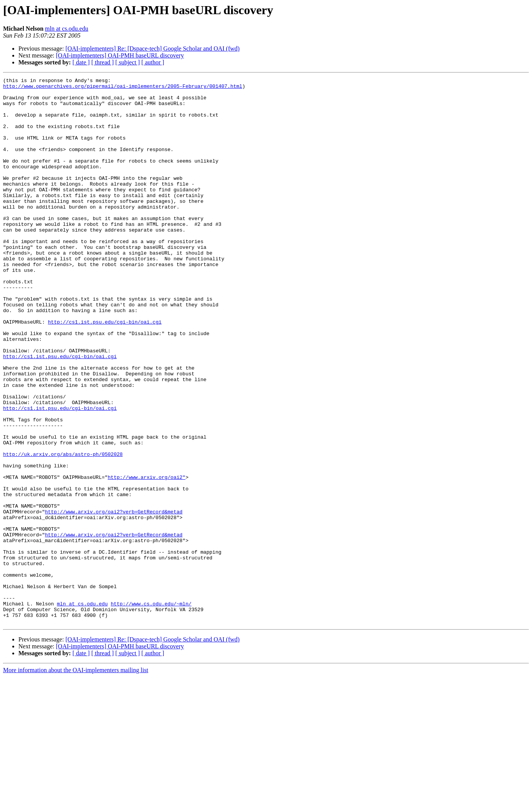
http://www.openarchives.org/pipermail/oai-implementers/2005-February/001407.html (123, 88)
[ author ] (153, 62)
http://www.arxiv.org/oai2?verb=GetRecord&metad (114, 599)
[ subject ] (128, 62)
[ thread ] (103, 62)
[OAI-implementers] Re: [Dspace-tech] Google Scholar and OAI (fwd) (153, 49)
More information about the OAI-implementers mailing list (76, 779)
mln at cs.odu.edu (66, 29)
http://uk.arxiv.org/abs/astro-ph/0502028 (63, 530)
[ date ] (81, 62)
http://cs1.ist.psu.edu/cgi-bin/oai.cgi (105, 371)
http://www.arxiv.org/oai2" (147, 557)
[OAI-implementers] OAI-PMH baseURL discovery (120, 55)
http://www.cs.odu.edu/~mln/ (151, 709)
